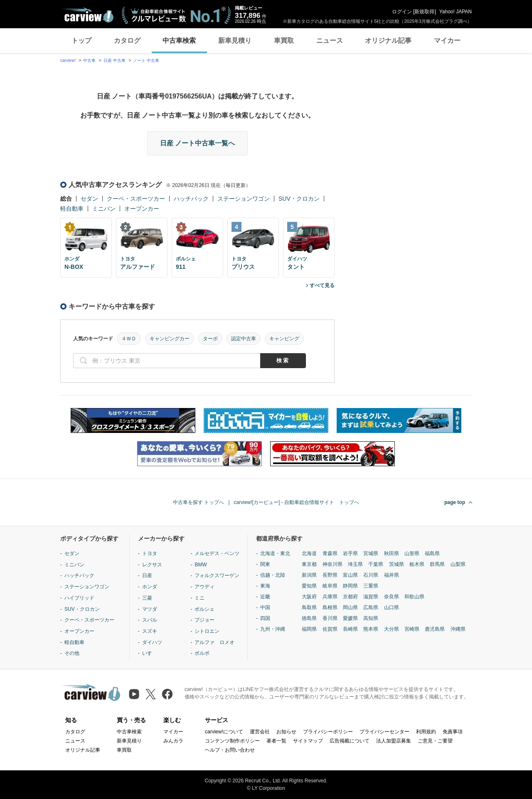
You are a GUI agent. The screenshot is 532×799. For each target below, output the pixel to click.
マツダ (150, 609)
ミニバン (104, 209)
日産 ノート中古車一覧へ (197, 143)
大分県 (392, 629)
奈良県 (392, 597)
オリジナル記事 (388, 41)
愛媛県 (350, 618)
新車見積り (235, 41)
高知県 (371, 618)
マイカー (447, 41)
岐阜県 (330, 586)
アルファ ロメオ (214, 642)
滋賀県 (371, 597)
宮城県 (371, 553)
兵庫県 (330, 597)
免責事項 (453, 732)
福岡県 (309, 629)
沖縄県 (458, 629)
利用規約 (426, 732)
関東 (265, 564)
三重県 (371, 586)
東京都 (309, 564)
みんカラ (173, 741)
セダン (89, 199)
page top (455, 502)
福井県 (392, 575)
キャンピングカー (170, 339)
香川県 (330, 618)
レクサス (152, 565)
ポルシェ (204, 609)
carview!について (224, 732)
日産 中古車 (115, 60)
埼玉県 (355, 564)
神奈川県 (332, 564)
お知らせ (286, 732)
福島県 (432, 553)
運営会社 (260, 732)
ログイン (402, 12)
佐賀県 (330, 629)
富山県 (350, 575)
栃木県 (417, 564)
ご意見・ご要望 (435, 741)
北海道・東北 (275, 553)
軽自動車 (72, 209)
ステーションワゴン (244, 199)
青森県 (330, 553)
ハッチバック (191, 199)
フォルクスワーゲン (217, 575)
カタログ (127, 41)
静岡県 (350, 586)
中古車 (89, 60)
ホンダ (150, 587)
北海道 (309, 553)
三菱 (147, 598)
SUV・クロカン (299, 199)
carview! (68, 60)
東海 (265, 586)
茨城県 (397, 564)
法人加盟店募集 (394, 741)
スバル (150, 620)
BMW (201, 565)
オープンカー (142, 209)
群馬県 (437, 564)
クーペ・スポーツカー (136, 199)
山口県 (392, 607)
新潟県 (309, 575)
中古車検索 (179, 41)
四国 (265, 618)
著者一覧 (276, 741)
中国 (265, 607)
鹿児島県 (435, 629)
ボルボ (202, 653)
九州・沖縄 (273, 629)
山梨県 (458, 564)
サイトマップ (308, 741)
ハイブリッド (79, 598)
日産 (147, 575)
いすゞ (150, 653)
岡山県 (350, 607)
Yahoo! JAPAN (456, 12)
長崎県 (350, 629)
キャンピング (284, 339)
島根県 (330, 607)
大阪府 (309, 597)
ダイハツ (152, 642)
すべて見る (322, 285)
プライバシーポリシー (328, 732)
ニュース (330, 41)
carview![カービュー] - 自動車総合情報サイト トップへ (297, 502)
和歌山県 (414, 597)
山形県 (412, 553)
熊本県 (371, 629)
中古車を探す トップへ (198, 502)
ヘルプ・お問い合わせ (230, 750)
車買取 (284, 41)
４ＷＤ (129, 339)
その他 (72, 653)
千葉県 (376, 564)
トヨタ (150, 553)
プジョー (204, 620)
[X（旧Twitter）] (151, 694)
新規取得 (424, 12)
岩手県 (350, 553)
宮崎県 (412, 629)
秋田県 (392, 553)
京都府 (350, 597)
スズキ (150, 631)
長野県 (330, 575)
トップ (81, 41)
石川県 (371, 575)
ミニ (199, 598)
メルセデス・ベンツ (217, 553)
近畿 (265, 597)
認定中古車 (244, 339)
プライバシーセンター (384, 732)
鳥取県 (309, 607)
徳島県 (309, 618)
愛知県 (309, 586)
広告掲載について (350, 741)
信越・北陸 (273, 575)
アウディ (204, 587)
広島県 (371, 607)
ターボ (210, 339)
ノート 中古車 (146, 60)
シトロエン (207, 631)
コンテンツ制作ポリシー (232, 741)
